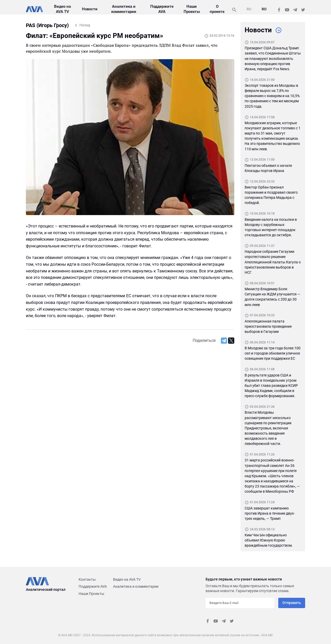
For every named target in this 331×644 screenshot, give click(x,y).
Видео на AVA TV (127, 579)
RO (264, 9)
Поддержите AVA (93, 586)
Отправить (292, 603)
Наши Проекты (91, 594)
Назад (85, 25)
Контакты (87, 579)
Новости (89, 9)
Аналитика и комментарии (136, 586)
